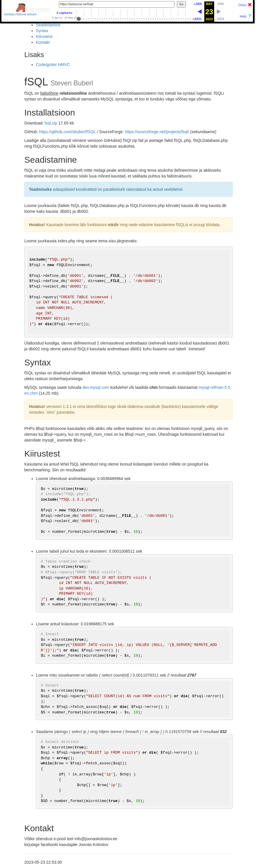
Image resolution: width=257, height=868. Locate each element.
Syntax (42, 31)
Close (242, 5)
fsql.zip (51, 123)
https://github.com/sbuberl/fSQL (67, 132)
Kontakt (43, 42)
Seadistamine (48, 25)
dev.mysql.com (96, 387)
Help (243, 16)
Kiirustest (44, 36)
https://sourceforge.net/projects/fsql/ (157, 132)
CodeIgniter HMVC (53, 65)
